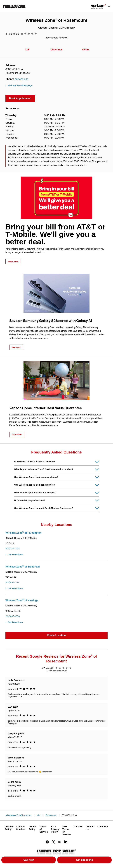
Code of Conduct (21, 828)
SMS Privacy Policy (55, 829)
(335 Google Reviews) (56, 38)
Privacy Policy (9, 828)
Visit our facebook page (20, 85)
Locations (103, 827)
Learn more (17, 434)
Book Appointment (20, 98)
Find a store (13, 262)
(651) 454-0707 (13, 582)
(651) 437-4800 (13, 616)
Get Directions (15, 554)
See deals (16, 347)
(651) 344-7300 (13, 548)
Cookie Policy (33, 828)
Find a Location (56, 635)
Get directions (94, 861)
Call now (29, 860)
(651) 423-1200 (21, 79)
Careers (78, 827)
